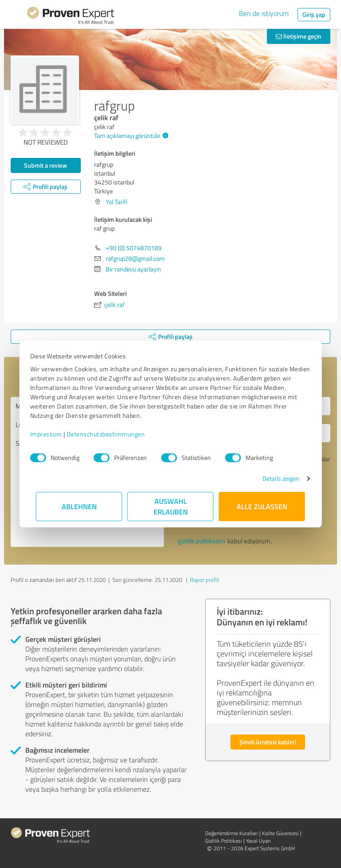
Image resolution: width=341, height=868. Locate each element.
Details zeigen (275, 478)
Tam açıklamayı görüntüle (130, 136)
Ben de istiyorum (264, 13)
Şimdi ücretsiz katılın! (268, 742)
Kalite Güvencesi (280, 833)
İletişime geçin (299, 36)
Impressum (52, 434)
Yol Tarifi (117, 202)
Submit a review (46, 165)
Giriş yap (314, 14)
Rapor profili (205, 580)
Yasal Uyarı (258, 841)
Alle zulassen (262, 506)
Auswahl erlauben (171, 506)
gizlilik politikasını (202, 541)
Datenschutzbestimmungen (112, 434)
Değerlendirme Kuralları (232, 833)
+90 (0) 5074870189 (134, 248)
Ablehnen (79, 506)
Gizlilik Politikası (224, 841)
